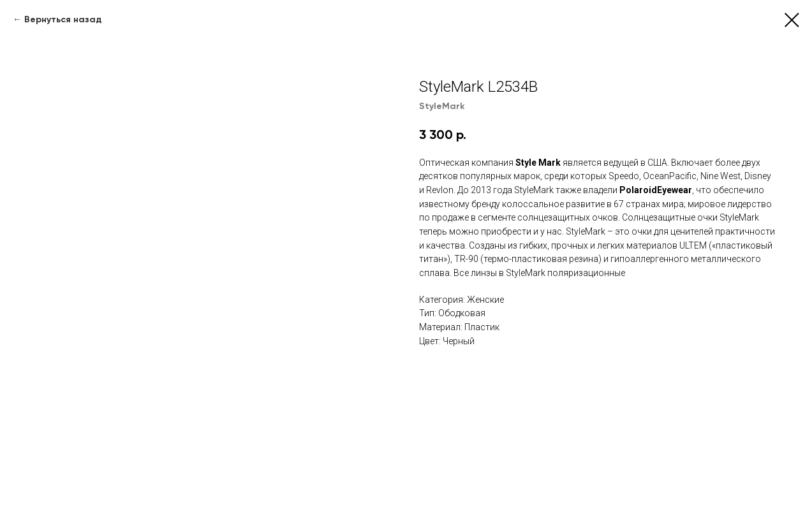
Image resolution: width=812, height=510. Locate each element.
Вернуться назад (63, 19)
